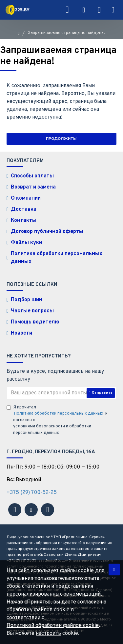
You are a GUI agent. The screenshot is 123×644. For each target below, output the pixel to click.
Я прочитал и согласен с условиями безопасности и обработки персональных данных (57, 420)
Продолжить (61, 139)
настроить (48, 634)
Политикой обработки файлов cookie (53, 626)
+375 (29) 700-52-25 (32, 493)
